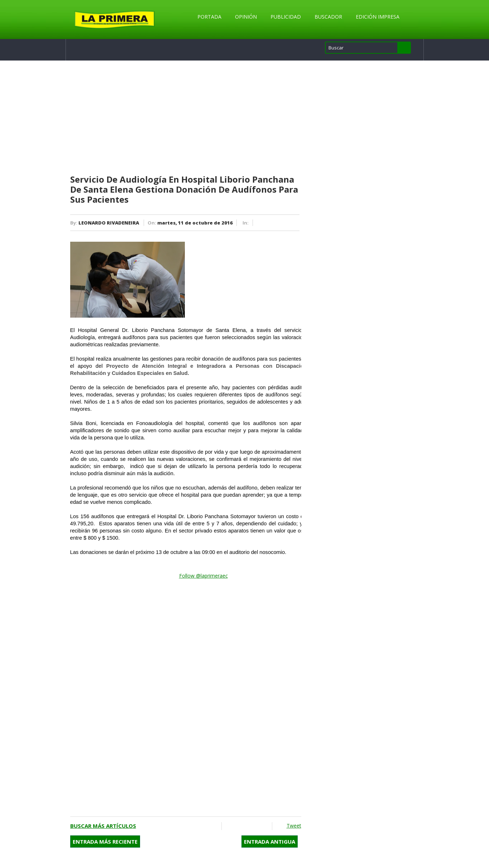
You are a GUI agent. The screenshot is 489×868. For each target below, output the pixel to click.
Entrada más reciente (105, 842)
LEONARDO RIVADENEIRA (109, 223)
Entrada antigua (270, 842)
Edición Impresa (378, 17)
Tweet (294, 826)
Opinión (246, 17)
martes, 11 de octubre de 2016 (195, 223)
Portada (209, 17)
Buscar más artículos (103, 826)
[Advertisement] (186, 118)
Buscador (328, 17)
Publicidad (286, 17)
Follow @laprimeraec (203, 576)
